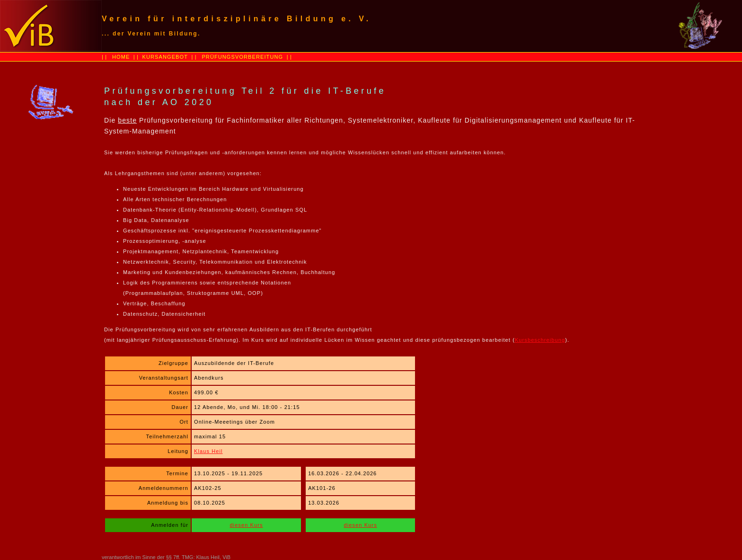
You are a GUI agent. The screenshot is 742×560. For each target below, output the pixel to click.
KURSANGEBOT (164, 57)
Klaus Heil (208, 451)
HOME (121, 57)
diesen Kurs (246, 525)
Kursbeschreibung (540, 340)
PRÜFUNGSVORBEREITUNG (242, 57)
